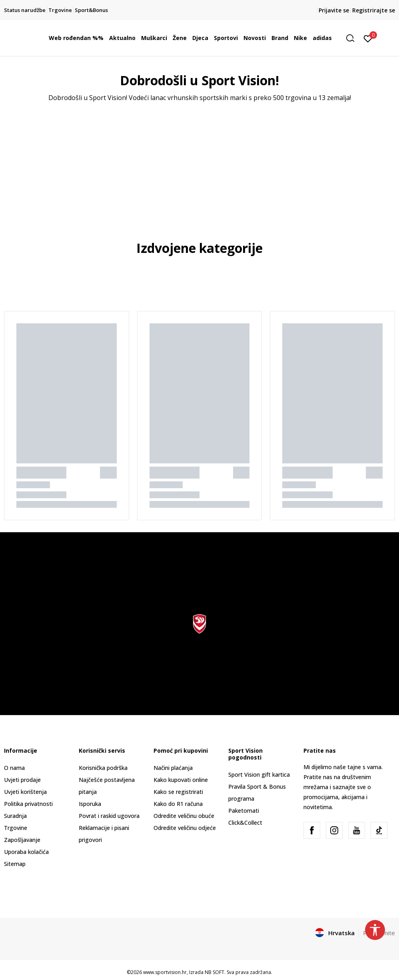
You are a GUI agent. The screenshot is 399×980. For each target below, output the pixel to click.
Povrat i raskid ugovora (109, 816)
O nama (14, 768)
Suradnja (15, 816)
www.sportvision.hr (165, 972)
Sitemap (15, 864)
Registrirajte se (374, 10)
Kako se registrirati (178, 792)
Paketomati (244, 811)
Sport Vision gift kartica (259, 775)
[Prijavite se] (368, 38)
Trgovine (16, 828)
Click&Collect (245, 823)
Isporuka (90, 804)
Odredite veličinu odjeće (185, 828)
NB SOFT (214, 972)
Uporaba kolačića (26, 852)
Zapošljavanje (22, 840)
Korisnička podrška (103, 768)
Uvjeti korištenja (25, 792)
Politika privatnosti (28, 804)
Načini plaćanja (173, 768)
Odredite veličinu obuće (184, 816)
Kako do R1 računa (178, 804)
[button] (353, 38)
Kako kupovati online (181, 780)
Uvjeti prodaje (22, 780)
